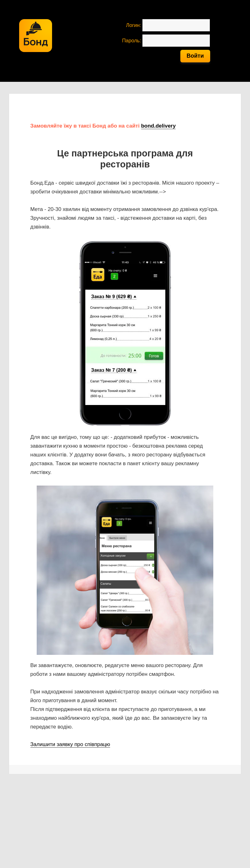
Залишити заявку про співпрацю (70, 744)
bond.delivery (159, 126)
